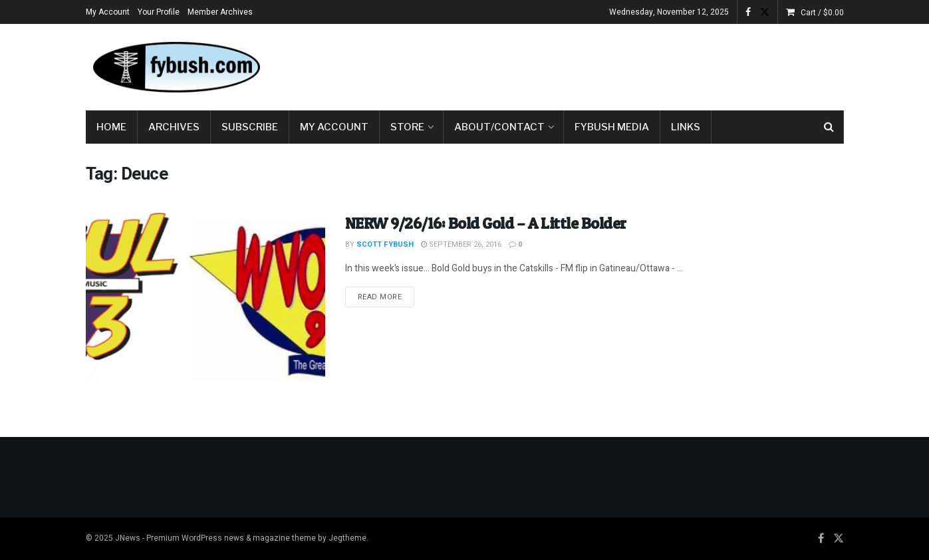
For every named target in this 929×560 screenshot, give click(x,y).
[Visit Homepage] (176, 67)
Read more (386, 297)
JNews (128, 538)
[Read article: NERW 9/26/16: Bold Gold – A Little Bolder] (205, 298)
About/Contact (499, 127)
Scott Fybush (385, 244)
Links (686, 127)
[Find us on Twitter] (839, 539)
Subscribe (250, 127)
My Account (108, 12)
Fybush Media (612, 127)
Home (111, 127)
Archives (174, 127)
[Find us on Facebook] (821, 539)
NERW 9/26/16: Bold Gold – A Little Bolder (486, 223)
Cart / (822, 13)
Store (407, 127)
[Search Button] (829, 127)
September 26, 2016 (461, 244)
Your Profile (159, 12)
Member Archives (220, 12)
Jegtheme (347, 538)
